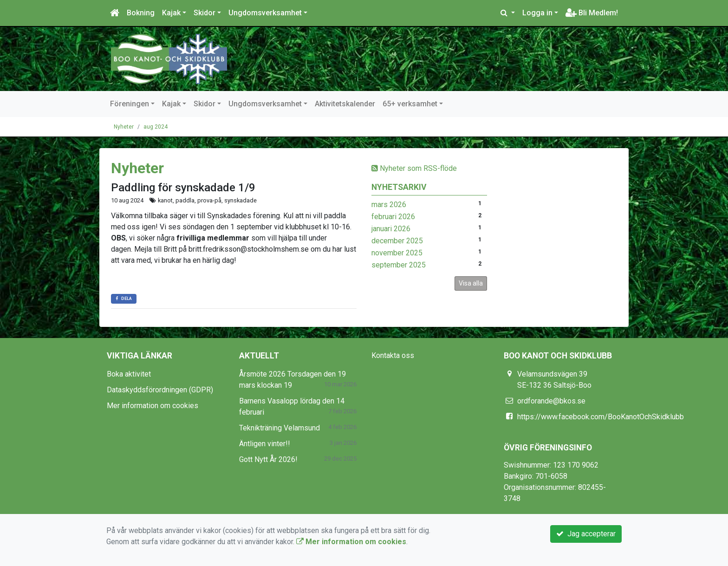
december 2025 (397, 241)
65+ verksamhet (410, 104)
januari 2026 (391, 229)
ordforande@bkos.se (551, 401)
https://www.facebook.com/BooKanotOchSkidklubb (601, 417)
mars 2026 (389, 205)
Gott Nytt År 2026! (268, 459)
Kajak (171, 13)
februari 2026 (393, 217)
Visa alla (471, 283)
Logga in (537, 13)
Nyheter (124, 127)
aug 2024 (156, 127)
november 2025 (397, 253)
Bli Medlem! (592, 13)
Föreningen (130, 104)
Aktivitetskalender (345, 104)
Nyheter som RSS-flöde (414, 168)
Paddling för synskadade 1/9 (183, 188)
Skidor (205, 13)
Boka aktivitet (129, 374)
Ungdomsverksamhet (265, 13)
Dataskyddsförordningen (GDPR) (160, 390)
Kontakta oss (393, 355)
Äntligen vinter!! (265, 444)
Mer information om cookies (153, 406)
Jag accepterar (586, 534)
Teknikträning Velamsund (279, 428)
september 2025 (399, 265)
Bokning (141, 13)
